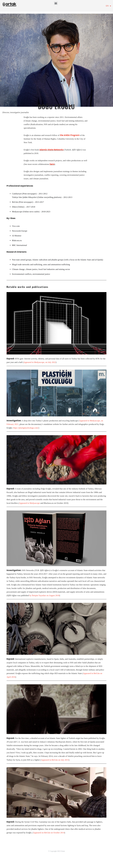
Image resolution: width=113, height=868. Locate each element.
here (52, 164)
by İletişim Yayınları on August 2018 (44, 595)
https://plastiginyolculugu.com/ (26, 428)
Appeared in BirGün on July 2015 (55, 760)
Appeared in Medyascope (30, 503)
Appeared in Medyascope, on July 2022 (40, 362)
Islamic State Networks (51, 150)
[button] (56, 3)
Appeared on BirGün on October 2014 (49, 833)
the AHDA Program (70, 135)
